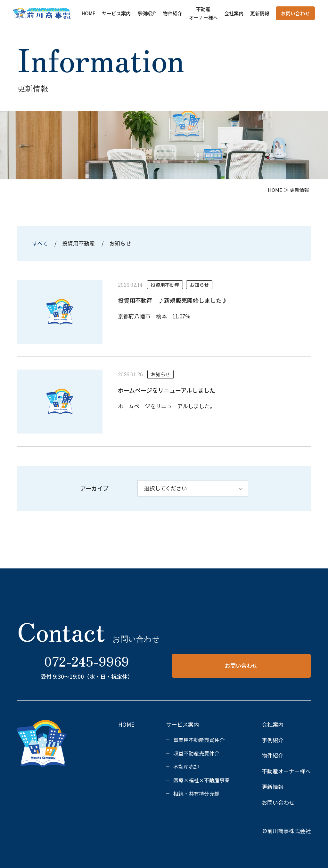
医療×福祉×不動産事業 (201, 780)
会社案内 (234, 13)
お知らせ (120, 243)
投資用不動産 (78, 243)
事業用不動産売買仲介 (199, 740)
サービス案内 (116, 13)
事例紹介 (147, 13)
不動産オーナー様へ (286, 771)
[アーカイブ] (193, 488)
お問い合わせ (295, 13)
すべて (41, 243)
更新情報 (260, 13)
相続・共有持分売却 (196, 794)
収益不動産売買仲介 (196, 753)
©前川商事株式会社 (287, 831)
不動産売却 (186, 767)
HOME (89, 13)
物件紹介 (173, 13)
